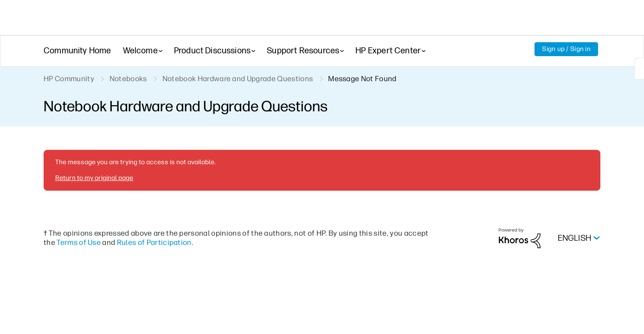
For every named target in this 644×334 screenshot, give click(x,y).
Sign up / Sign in (566, 49)
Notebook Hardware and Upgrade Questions (239, 79)
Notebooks (129, 79)
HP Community (69, 79)
